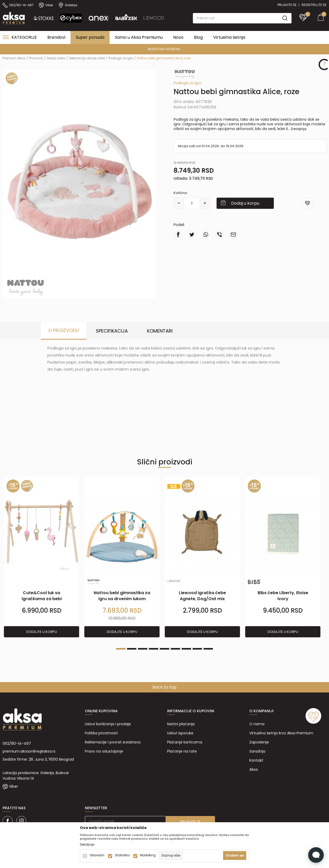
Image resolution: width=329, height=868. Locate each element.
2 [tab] (132, 649)
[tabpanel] (42, 557)
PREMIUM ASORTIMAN (91, 49)
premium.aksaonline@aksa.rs (29, 751)
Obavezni (97, 855)
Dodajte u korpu (42, 632)
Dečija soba (56, 58)
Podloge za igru (121, 58)
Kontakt (256, 760)
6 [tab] (175, 649)
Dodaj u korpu (245, 203)
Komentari (160, 331)
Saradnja (257, 751)
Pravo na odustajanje (104, 751)
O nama (257, 724)
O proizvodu (64, 330)
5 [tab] (164, 649)
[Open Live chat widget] (316, 855)
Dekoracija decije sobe (87, 58)
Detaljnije (299, 129)
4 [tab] (154, 649)
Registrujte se (314, 5)
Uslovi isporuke (180, 733)
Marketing (148, 855)
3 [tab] (143, 649)
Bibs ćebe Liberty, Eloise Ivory (283, 596)
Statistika (122, 855)
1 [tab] (121, 649)
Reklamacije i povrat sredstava (113, 742)
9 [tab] (208, 649)
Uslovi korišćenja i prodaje (108, 724)
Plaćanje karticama (185, 742)
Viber (13, 786)
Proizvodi (36, 58)
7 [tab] (186, 649)
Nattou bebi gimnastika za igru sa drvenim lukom (122, 596)
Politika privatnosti (101, 733)
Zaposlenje (259, 742)
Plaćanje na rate (182, 751)
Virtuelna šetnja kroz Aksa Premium (281, 733)
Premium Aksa (14, 58)
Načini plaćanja (181, 724)
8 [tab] (197, 649)
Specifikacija (112, 331)
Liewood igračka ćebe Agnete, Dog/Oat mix (202, 596)
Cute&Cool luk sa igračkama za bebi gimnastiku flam (42, 599)
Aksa (254, 769)
